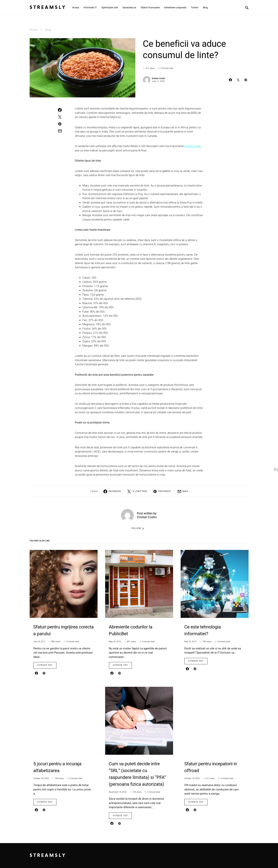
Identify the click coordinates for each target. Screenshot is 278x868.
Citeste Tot (45, 665)
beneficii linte (193, 146)
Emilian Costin (159, 78)
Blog (48, 30)
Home (34, 30)
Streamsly (48, 7)
